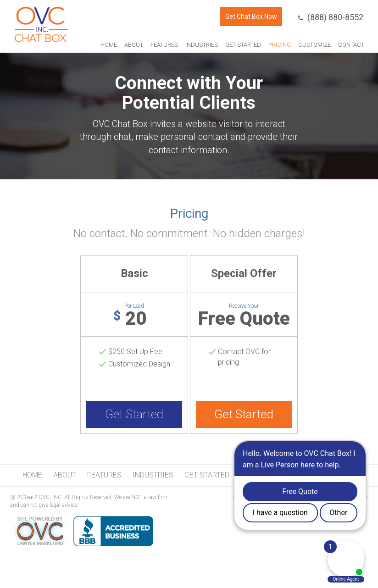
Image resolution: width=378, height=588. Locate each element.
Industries (202, 45)
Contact (351, 45)
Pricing (280, 45)
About (134, 45)
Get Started (243, 45)
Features (164, 45)
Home (109, 45)
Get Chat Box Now (251, 17)
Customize (314, 45)
